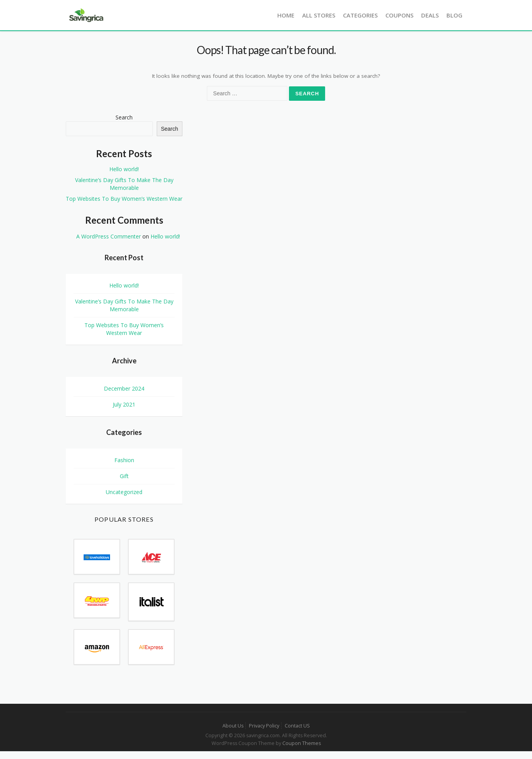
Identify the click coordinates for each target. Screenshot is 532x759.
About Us (233, 726)
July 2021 (124, 404)
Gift (124, 476)
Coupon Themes (302, 743)
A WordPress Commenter (108, 236)
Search (124, 117)
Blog (454, 15)
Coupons (399, 15)
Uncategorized (124, 492)
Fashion (124, 460)
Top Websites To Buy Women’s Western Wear (124, 199)
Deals (430, 15)
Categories (360, 15)
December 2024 (124, 388)
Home (286, 15)
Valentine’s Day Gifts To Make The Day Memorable (124, 184)
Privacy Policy (264, 726)
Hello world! (124, 169)
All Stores (319, 15)
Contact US (297, 726)
